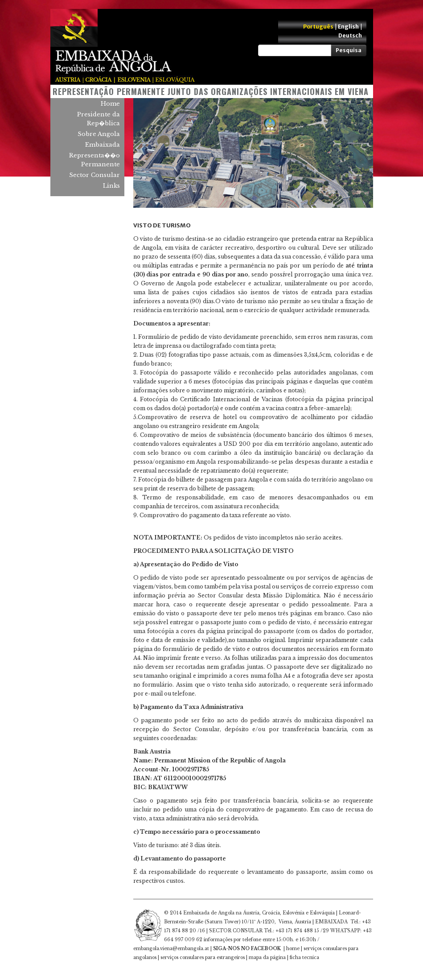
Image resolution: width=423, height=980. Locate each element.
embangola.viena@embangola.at (171, 949)
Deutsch (350, 35)
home (293, 949)
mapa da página (267, 957)
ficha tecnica (304, 957)
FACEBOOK (266, 949)
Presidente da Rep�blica (99, 119)
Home (110, 104)
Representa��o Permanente (94, 160)
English (348, 27)
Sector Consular (94, 175)
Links (111, 186)
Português (318, 27)
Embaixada (103, 145)
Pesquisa (349, 50)
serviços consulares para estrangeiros (203, 957)
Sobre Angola (99, 134)
